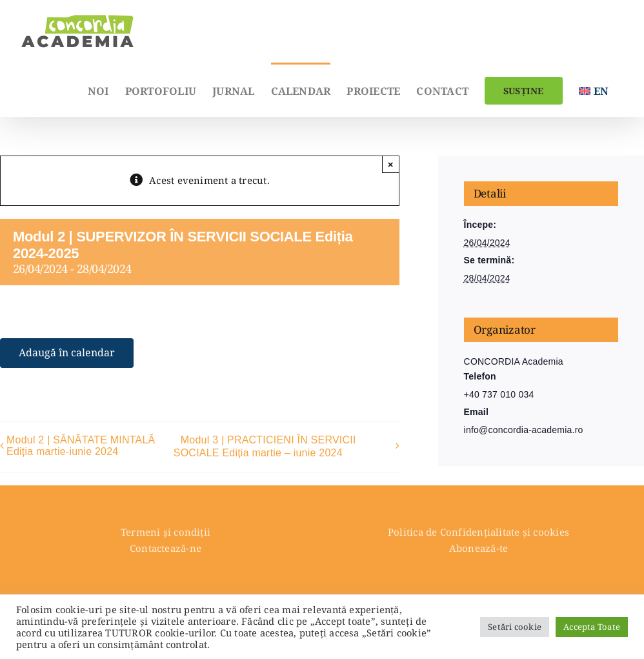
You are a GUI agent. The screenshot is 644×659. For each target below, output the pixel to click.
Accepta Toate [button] (592, 627)
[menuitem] (594, 90)
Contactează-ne (166, 548)
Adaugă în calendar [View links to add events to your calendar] (67, 353)
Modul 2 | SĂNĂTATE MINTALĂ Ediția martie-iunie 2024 (81, 446)
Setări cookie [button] (515, 627)
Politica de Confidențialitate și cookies (478, 532)
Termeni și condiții (166, 532)
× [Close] (391, 164)
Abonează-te (478, 548)
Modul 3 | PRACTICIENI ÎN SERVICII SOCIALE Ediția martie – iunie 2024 (265, 446)
